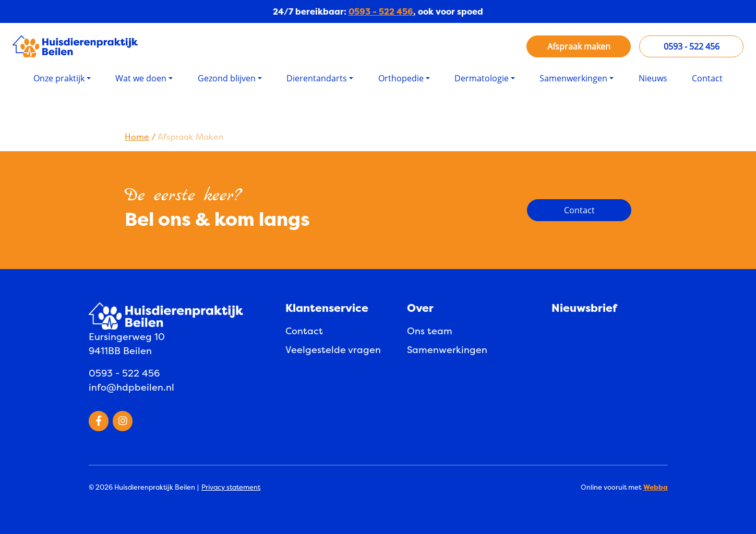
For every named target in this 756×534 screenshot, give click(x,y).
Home (137, 137)
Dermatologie (482, 78)
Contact (707, 78)
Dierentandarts (317, 78)
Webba (656, 487)
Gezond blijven (227, 78)
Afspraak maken (579, 46)
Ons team (430, 331)
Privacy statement (231, 487)
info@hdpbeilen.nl (131, 387)
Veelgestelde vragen (333, 350)
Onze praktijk (59, 78)
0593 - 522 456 (381, 11)
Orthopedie (401, 78)
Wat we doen (141, 78)
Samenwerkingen (573, 78)
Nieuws (653, 78)
